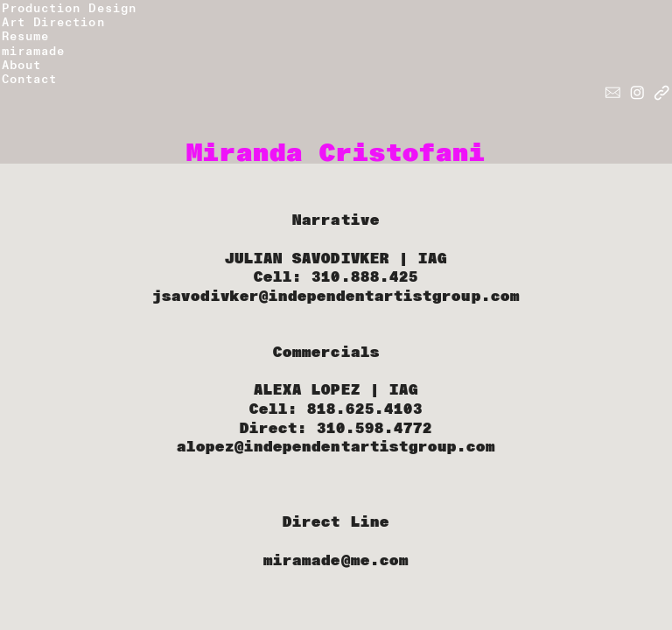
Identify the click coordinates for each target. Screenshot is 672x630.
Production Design (69, 8)
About (21, 65)
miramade (33, 51)
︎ (637, 93)
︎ (662, 93)
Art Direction (53, 22)
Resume (25, 36)
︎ (613, 93)
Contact (33, 79)
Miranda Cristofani (336, 153)
